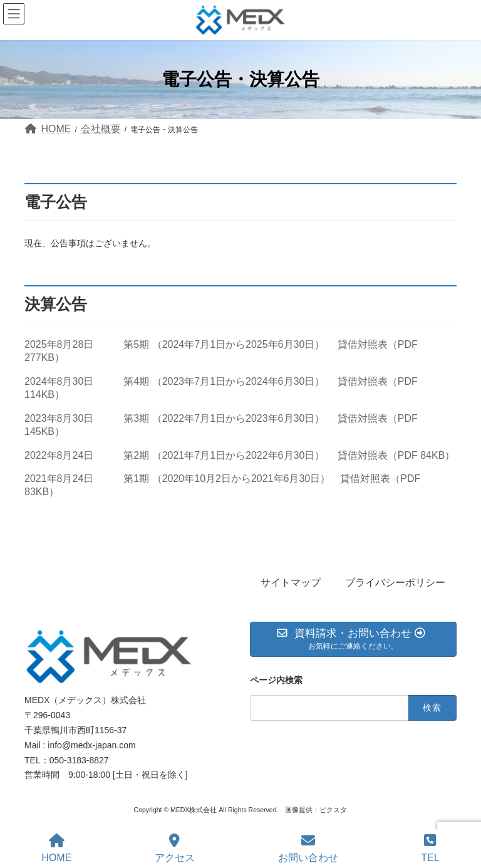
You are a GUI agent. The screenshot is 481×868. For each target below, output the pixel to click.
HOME (56, 848)
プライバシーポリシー (395, 583)
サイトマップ (291, 583)
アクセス (175, 848)
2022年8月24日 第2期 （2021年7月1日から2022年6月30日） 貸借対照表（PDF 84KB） (240, 455)
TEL (430, 848)
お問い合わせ (308, 848)
